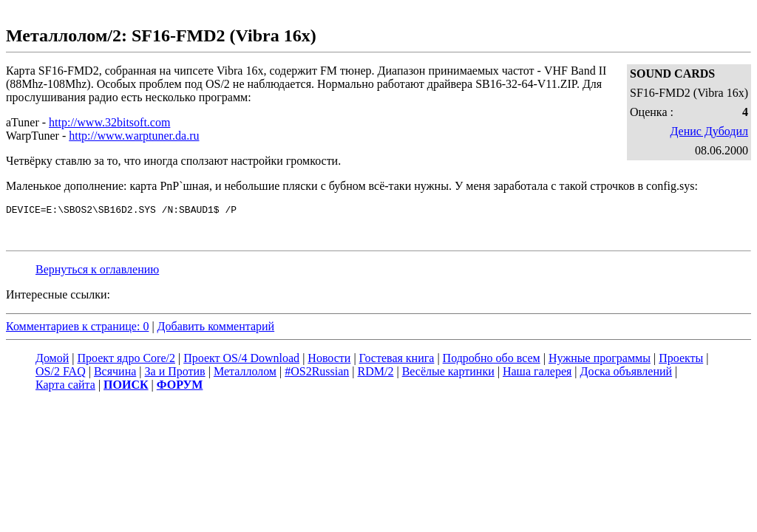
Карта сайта (65, 387)
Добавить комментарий (216, 328)
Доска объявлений (627, 374)
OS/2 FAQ (61, 374)
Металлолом (245, 374)
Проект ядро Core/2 (126, 360)
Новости (329, 360)
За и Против (175, 374)
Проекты (681, 360)
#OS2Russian (317, 374)
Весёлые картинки (448, 374)
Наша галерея (537, 374)
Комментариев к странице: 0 (77, 328)
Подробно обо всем (492, 360)
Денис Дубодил (709, 131)
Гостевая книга (397, 360)
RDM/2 (376, 374)
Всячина (115, 374)
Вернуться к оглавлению (97, 272)
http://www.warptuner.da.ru (134, 136)
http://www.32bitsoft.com (109, 122)
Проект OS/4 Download (241, 360)
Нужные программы (600, 360)
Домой (52, 360)
